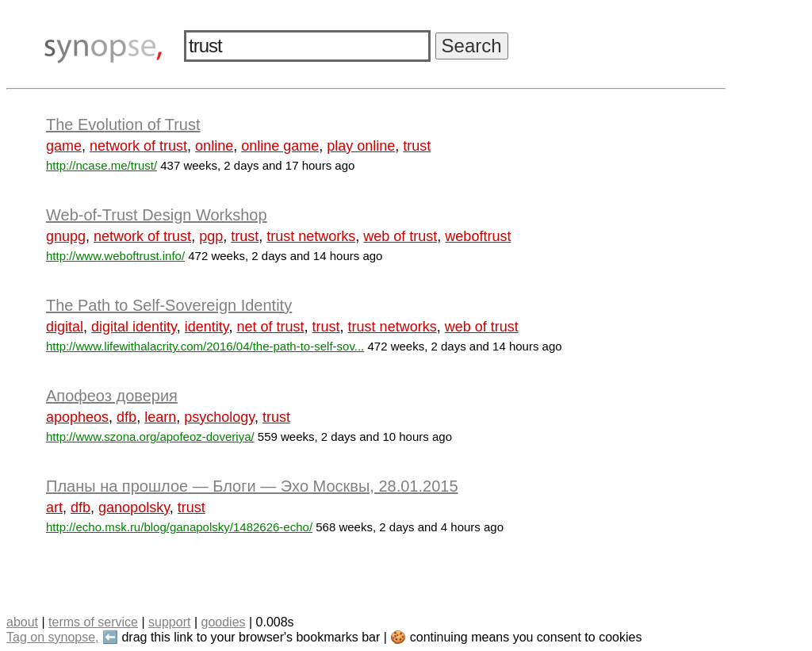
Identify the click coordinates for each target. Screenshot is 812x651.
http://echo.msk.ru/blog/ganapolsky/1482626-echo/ (179, 527)
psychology (219, 417)
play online (361, 146)
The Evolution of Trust (123, 124)
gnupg (66, 236)
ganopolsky (134, 507)
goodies (223, 622)
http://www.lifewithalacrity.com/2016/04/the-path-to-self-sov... (205, 346)
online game (280, 146)
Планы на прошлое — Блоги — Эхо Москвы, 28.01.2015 (252, 486)
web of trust (400, 236)
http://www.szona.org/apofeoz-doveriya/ (150, 437)
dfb (126, 417)
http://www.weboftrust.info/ (115, 256)
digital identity (134, 327)
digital (65, 327)
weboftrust (478, 236)
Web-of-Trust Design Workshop (157, 215)
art (54, 507)
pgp (211, 236)
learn (160, 417)
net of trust (271, 327)
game (64, 146)
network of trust (138, 146)
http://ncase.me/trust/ (101, 165)
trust (417, 146)
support (169, 622)
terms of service (93, 622)
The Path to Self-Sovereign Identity (169, 305)
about (22, 622)
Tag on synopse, (53, 637)
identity (207, 327)
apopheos (77, 417)
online (214, 146)
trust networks (311, 236)
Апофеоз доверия (112, 396)
